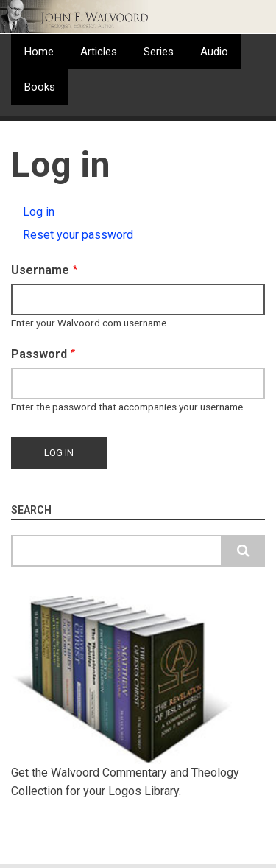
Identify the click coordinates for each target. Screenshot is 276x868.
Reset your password (78, 235)
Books (40, 87)
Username (40, 270)
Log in (56, 214)
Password (39, 354)
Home (39, 52)
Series (159, 52)
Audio (214, 52)
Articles (99, 52)
